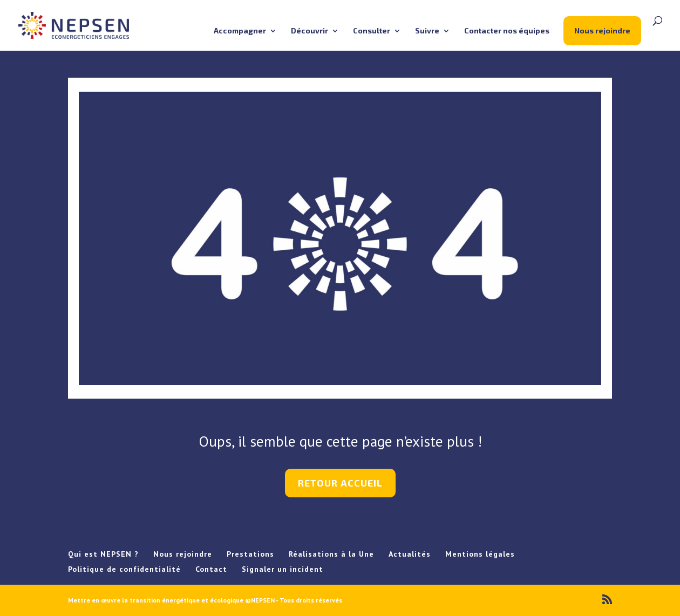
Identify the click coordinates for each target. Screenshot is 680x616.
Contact (211, 569)
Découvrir (310, 31)
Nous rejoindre (602, 30)
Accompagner (240, 31)
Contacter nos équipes (507, 31)
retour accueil (340, 483)
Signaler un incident (283, 569)
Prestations (250, 554)
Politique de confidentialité (124, 569)
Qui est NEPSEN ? (103, 554)
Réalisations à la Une (331, 554)
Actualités (410, 554)
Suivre (427, 31)
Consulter (372, 31)
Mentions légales (480, 554)
